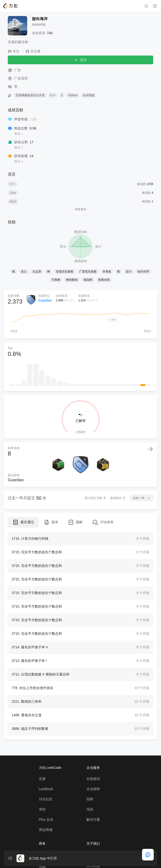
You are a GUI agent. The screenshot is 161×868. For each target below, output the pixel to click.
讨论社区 (46, 818)
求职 (42, 828)
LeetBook (46, 808)
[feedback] (148, 855)
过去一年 (142, 498)
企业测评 (93, 808)
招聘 (90, 818)
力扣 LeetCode (50, 787)
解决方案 (93, 839)
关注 (81, 60)
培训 (90, 828)
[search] (146, 6)
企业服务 (93, 787)
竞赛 (42, 798)
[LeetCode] (10, 6)
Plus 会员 (46, 839)
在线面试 (93, 798)
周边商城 (46, 849)
